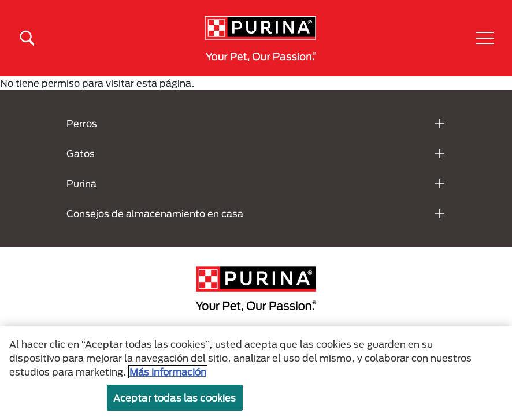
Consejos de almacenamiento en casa (155, 213)
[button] (485, 38)
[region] (256, 373)
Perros (82, 123)
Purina (81, 183)
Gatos (81, 153)
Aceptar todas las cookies (175, 398)
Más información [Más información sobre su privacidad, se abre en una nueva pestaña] (168, 372)
